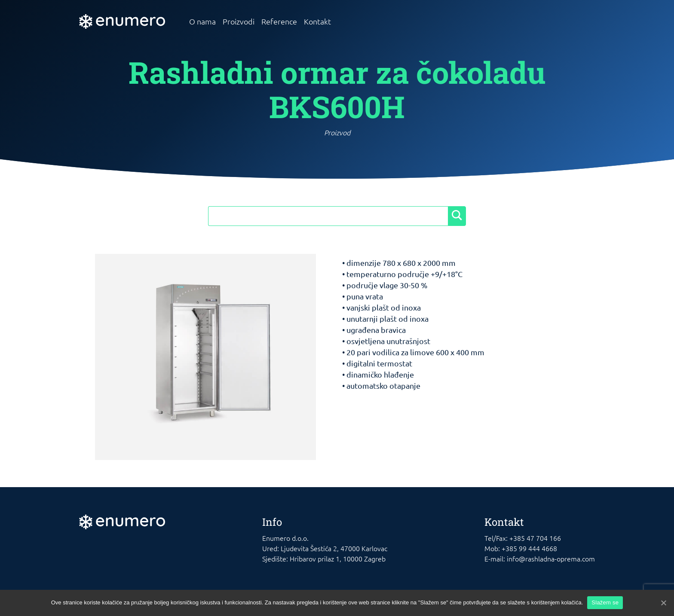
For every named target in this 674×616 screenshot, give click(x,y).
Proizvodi (239, 21)
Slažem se (605, 602)
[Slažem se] (663, 603)
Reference (279, 21)
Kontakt (317, 21)
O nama (202, 21)
